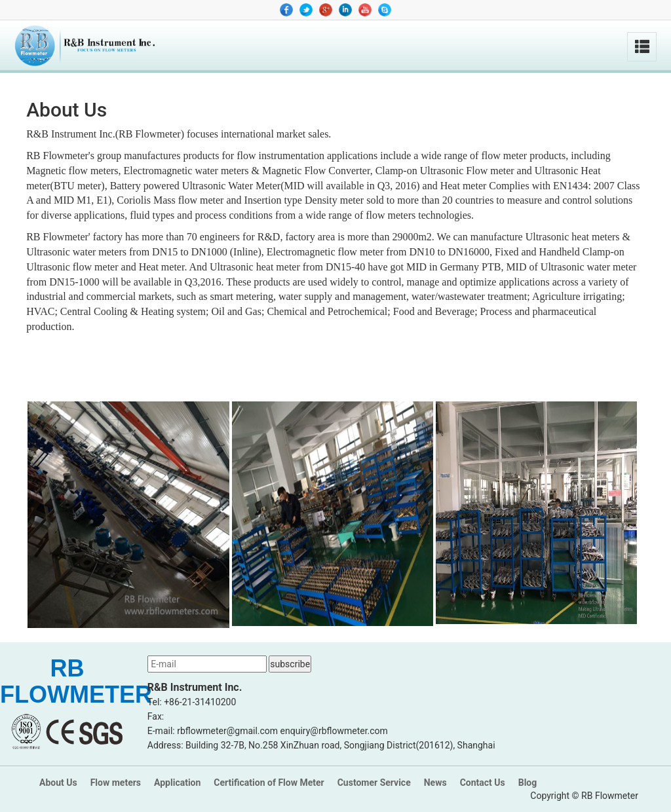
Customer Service (374, 783)
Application (177, 783)
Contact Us (483, 783)
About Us (58, 783)
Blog (528, 783)
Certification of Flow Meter (269, 783)
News (435, 783)
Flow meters (116, 783)
